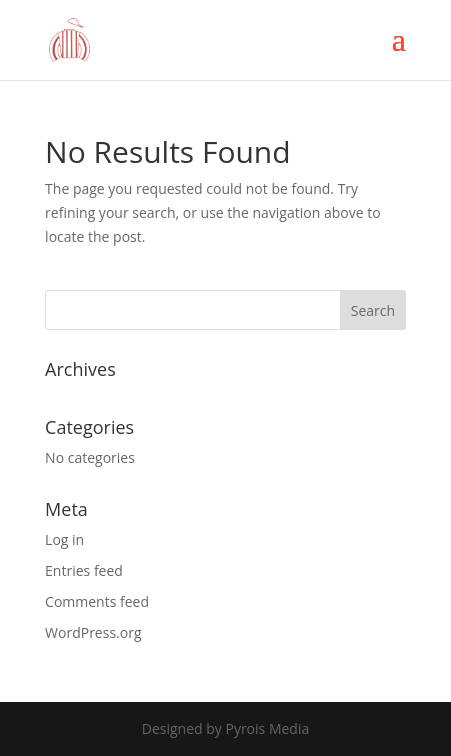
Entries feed (84, 570)
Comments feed (97, 601)
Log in (64, 539)
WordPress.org (93, 632)
